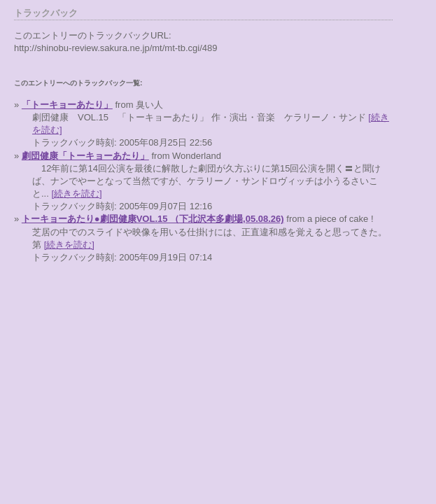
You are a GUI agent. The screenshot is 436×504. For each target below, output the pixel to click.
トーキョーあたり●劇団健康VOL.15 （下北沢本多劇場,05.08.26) (153, 219)
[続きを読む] (76, 194)
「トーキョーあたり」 (67, 105)
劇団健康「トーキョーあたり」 (85, 156)
